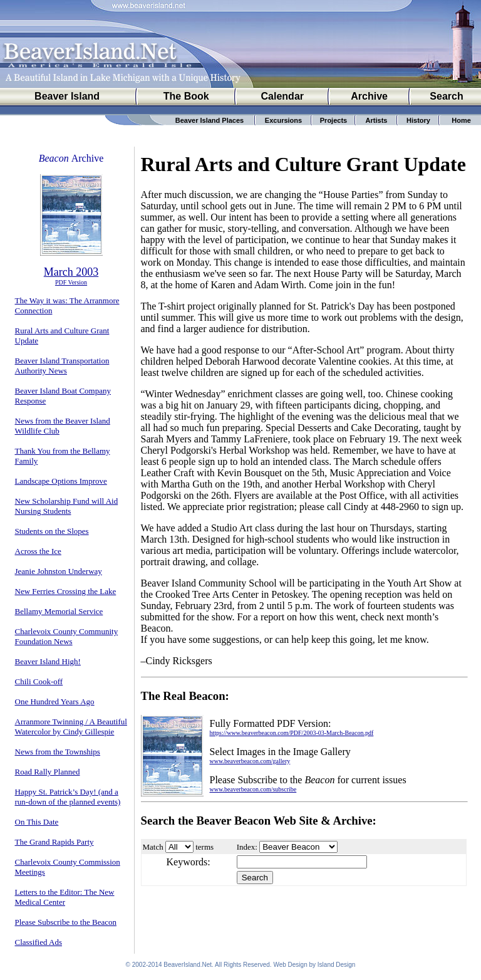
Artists (377, 120)
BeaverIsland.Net (188, 965)
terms (204, 847)
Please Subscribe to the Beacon (66, 922)
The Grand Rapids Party (54, 842)
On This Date (37, 822)
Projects (334, 120)
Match (153, 847)
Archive (369, 96)
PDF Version (71, 282)
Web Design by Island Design (314, 965)
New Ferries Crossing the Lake (66, 591)
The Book (186, 96)
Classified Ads (39, 942)
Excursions (283, 120)
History (418, 120)
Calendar (282, 96)
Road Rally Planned (48, 772)
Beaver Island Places (209, 120)
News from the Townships (58, 752)
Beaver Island (67, 96)
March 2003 (71, 272)
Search (446, 96)
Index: (247, 847)
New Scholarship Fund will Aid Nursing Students (67, 506)
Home (461, 120)
